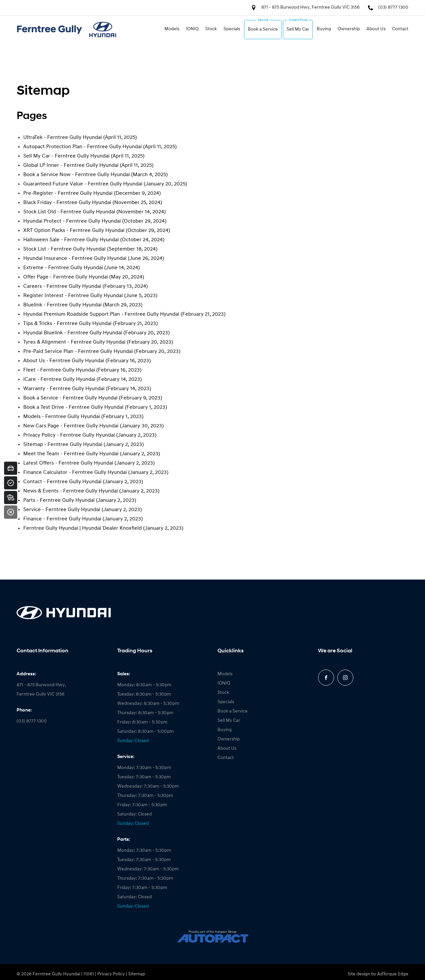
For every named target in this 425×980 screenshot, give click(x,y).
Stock (211, 29)
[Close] (11, 512)
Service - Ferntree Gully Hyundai (62, 510)
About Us (376, 29)
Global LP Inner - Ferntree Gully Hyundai (71, 165)
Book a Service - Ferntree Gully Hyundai (70, 398)
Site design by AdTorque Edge (378, 974)
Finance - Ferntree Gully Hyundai (62, 519)
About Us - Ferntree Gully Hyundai (64, 361)
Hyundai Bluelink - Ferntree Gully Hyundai (73, 333)
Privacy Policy (111, 974)
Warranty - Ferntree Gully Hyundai (64, 389)
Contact (400, 29)
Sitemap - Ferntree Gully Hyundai (63, 445)
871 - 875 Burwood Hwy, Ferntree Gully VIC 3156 (310, 7)
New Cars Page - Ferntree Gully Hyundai (71, 426)
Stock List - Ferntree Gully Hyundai (64, 249)
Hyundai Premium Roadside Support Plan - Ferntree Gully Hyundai (101, 314)
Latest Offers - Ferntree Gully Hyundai (68, 463)
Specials (232, 29)
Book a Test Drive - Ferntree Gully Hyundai (73, 407)
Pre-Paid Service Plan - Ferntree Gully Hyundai (78, 352)
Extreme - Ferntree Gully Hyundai (63, 268)
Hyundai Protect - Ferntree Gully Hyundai (72, 221)
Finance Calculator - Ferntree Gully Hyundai (75, 473)
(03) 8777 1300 (393, 7)
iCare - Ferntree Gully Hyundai (59, 380)
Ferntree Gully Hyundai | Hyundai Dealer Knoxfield (83, 528)
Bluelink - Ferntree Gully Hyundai (62, 305)
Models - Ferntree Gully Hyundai (62, 417)
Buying (324, 29)
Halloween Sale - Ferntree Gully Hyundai (71, 240)
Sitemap (137, 974)
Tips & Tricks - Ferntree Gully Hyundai (67, 324)
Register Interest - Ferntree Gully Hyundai (73, 296)
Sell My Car (298, 29)
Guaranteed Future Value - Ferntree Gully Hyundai (83, 184)
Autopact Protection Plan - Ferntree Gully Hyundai (83, 147)
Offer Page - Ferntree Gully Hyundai (66, 277)
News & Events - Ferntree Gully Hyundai (71, 491)
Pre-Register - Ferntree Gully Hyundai (68, 193)
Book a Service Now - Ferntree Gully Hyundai (77, 175)
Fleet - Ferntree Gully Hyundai (59, 370)
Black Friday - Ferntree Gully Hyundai (67, 203)
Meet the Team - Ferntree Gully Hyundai (71, 454)
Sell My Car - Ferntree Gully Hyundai (66, 156)
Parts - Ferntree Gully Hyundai (59, 500)
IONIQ (192, 29)
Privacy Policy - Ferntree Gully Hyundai (69, 435)
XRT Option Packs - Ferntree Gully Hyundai (74, 231)
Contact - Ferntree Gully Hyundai (62, 482)
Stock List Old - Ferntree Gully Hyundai (69, 212)
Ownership (349, 29)
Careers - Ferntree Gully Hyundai (62, 286)
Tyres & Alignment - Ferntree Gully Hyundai (74, 342)
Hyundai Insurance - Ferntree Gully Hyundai (75, 259)
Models (172, 29)
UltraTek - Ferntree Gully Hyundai (63, 138)
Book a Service (263, 29)
